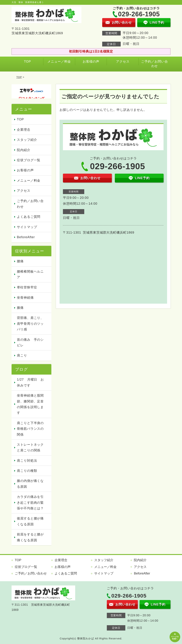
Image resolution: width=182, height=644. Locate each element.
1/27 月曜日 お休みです (30, 382)
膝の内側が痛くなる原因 (30, 484)
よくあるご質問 (29, 217)
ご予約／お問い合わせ (155, 64)
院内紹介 (24, 150)
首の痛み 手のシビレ (30, 342)
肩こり (22, 355)
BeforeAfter (26, 237)
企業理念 (24, 130)
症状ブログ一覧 (29, 160)
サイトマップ (27, 227)
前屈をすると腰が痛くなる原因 (30, 537)
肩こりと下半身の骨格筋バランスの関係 (30, 429)
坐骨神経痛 (25, 298)
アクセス (123, 62)
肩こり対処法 (27, 461)
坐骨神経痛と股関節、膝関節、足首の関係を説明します (30, 404)
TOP (27, 62)
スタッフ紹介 (27, 140)
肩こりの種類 (27, 471)
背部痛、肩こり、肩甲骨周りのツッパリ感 (30, 324)
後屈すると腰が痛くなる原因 (30, 521)
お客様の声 (91, 62)
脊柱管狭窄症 (27, 287)
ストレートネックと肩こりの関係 (30, 447)
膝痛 (20, 308)
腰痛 (20, 261)
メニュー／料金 (59, 62)
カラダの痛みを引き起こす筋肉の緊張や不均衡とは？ (30, 503)
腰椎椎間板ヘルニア (30, 274)
